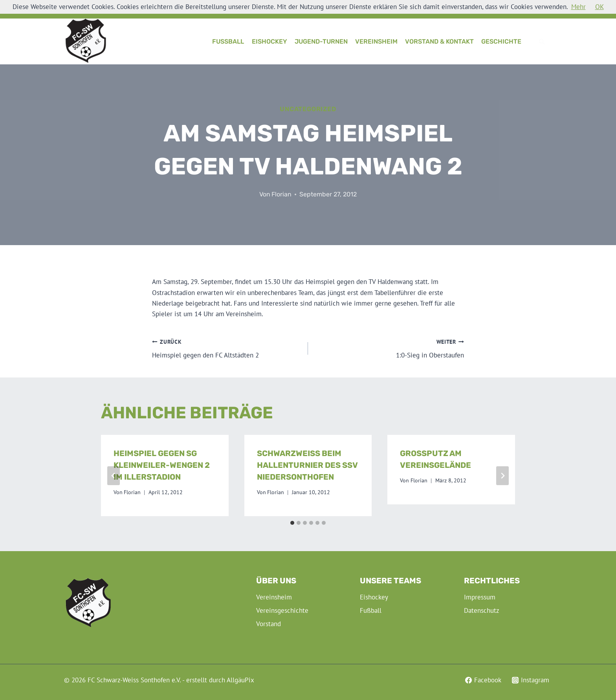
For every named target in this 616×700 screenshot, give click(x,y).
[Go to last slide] (114, 476)
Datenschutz (482, 610)
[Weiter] (502, 476)
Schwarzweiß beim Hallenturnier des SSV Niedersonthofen (307, 465)
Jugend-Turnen (321, 41)
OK (599, 7)
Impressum (480, 597)
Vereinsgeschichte (282, 610)
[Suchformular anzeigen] (542, 42)
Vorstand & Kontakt (439, 41)
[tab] (292, 523)
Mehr (578, 7)
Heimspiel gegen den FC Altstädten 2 (227, 348)
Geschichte (501, 41)
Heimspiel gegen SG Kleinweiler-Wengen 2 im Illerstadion (162, 465)
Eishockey (269, 41)
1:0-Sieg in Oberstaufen (389, 348)
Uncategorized (308, 109)
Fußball (228, 41)
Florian (281, 194)
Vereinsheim (376, 41)
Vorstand (269, 624)
